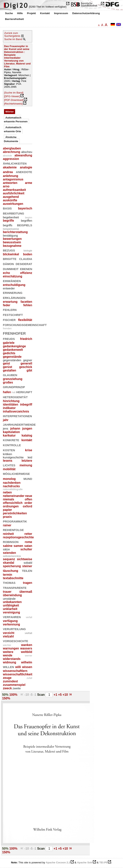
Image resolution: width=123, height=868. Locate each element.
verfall (29, 617)
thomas (9, 582)
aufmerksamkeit (14, 190)
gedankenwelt (13, 350)
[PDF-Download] (14, 100)
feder (7, 305)
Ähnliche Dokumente (11, 139)
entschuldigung (14, 285)
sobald (28, 563)
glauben (10, 375)
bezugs (9, 250)
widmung (10, 662)
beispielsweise (11, 229)
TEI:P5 (103, 862)
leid (30, 457)
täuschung (11, 571)
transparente (15, 587)
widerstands (12, 659)
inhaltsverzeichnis (16, 411)
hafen (7, 392)
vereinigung (11, 612)
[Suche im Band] (14, 93)
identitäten (11, 404)
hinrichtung (11, 401)
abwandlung (23, 155)
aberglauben (12, 148)
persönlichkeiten (15, 513)
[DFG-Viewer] (12, 96)
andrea (8, 172)
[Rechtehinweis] (13, 104)
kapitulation (11, 432)
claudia (26, 259)
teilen (27, 570)
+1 (56, 695)
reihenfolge (13, 530)
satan (28, 546)
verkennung (11, 624)
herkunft (24, 392)
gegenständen (12, 360)
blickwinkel (11, 254)
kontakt (27, 440)
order (28, 503)
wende (8, 655)
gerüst (8, 367)
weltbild (26, 652)
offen (28, 499)
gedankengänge (14, 346)
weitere (8, 652)
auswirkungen (13, 204)
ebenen (26, 269)
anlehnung (11, 176)
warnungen (11, 648)
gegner (28, 360)
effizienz (26, 273)
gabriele (9, 343)
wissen (27, 667)
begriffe (8, 221)
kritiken (7, 454)
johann (15, 428)
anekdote (24, 172)
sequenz (9, 559)
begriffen (27, 221)
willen (8, 667)
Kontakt (45, 13)
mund (28, 478)
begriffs (8, 225)
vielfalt (28, 633)
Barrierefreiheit (14, 19)
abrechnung (12, 152)
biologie (28, 251)
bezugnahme (12, 246)
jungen (27, 428)
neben (7, 492)
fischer (9, 319)
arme (28, 183)
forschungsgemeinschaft (25, 325)
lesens (8, 461)
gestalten (10, 370)
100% (13, 695)
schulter (26, 549)
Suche (9, 13)
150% (6, 698)
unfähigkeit (11, 605)
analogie (26, 167)
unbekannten (12, 602)
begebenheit (11, 217)
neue (29, 496)
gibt (29, 370)
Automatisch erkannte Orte (13, 129)
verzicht (9, 633)
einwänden (12, 281)
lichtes (9, 465)
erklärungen (14, 297)
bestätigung (10, 235)
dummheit (11, 269)
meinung (26, 465)
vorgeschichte (16, 641)
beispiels (25, 225)
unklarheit (10, 609)
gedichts (9, 353)
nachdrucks (11, 486)
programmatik (15, 521)
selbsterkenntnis (12, 556)
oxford (28, 506)
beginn (29, 218)
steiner (27, 566)
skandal (8, 563)
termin (8, 575)
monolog (9, 479)
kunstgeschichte (13, 457)
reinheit (8, 534)
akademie (10, 167)
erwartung (10, 302)
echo (6, 273)
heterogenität (15, 397)
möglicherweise (16, 473)
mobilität (9, 469)
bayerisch (25, 208)
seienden (9, 553)
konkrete (11, 440)
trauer (7, 592)
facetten (26, 302)
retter (28, 534)
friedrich (26, 339)
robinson (11, 542)
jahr (6, 420)
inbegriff (26, 404)
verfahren (12, 617)
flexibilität (25, 320)
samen (18, 546)
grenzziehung (13, 379)
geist (6, 363)
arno (6, 186)
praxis (7, 517)
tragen (28, 583)
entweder (9, 288)
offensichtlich (13, 503)
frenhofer (14, 333)
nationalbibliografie (13, 489)
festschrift (13, 314)
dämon (8, 264)
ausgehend (11, 197)
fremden (7, 329)
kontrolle (12, 445)
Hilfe (20, 13)
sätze (6, 549)
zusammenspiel (14, 685)
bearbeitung (14, 213)
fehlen (28, 305)
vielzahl (8, 636)
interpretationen (17, 416)
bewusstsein (12, 242)
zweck (7, 688)
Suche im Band (13, 39)
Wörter (10, 112)
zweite (17, 688)
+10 (66, 695)
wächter (7, 645)
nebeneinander (14, 496)
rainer (7, 525)
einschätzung (13, 276)
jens (6, 428)
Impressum (61, 13)
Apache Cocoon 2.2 (58, 862)
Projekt (31, 13)
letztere (27, 461)
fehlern (10, 309)
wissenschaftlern (15, 671)
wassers (26, 648)
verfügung (10, 621)
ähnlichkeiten (15, 163)
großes (8, 382)
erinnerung (13, 292)
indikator (9, 408)
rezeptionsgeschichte (18, 537)
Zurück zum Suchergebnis (12, 34)
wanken (27, 645)
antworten (10, 183)
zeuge (7, 678)
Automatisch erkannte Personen (16, 120)
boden (28, 254)
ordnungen (11, 506)
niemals (8, 499)
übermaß (26, 592)
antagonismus (13, 179)
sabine (8, 546)
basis (7, 208)
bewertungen (12, 239)
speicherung (12, 566)
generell (26, 363)
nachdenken (12, 483)
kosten (9, 450)
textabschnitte (13, 578)
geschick (26, 367)
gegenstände (12, 357)
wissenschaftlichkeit (18, 674)
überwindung (12, 595)
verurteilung (14, 629)
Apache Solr (85, 862)
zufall (29, 678)
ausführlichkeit (14, 193)
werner (28, 656)
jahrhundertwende (19, 424)
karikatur (9, 435)
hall (14, 392)
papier (7, 510)
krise (29, 450)
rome (28, 542)
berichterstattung (15, 232)
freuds (9, 338)
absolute (7, 156)
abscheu (27, 152)
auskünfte (10, 200)
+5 (60, 695)
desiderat (24, 264)
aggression (11, 159)
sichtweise (24, 559)
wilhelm (27, 662)
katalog (27, 435)
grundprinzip (14, 387)
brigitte (10, 259)
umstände (9, 599)
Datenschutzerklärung (86, 13)
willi (18, 667)
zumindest (10, 681)
